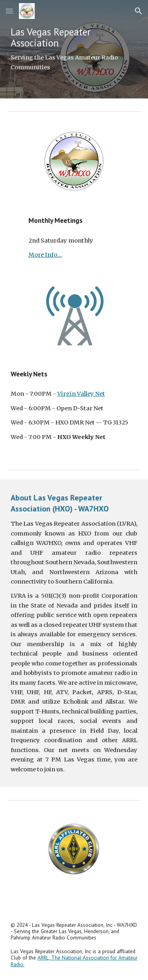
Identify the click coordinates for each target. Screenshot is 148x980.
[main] (74, 49)
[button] (9, 11)
